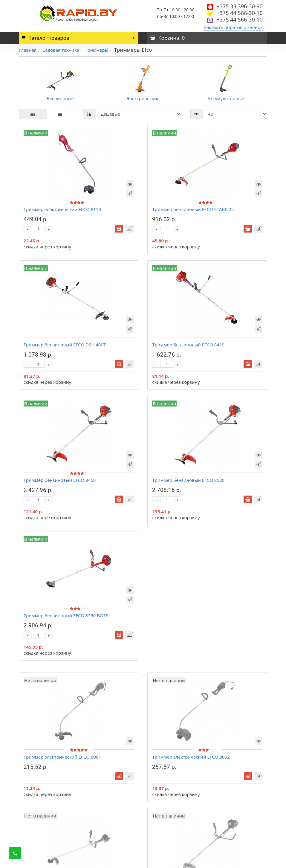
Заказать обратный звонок (233, 27)
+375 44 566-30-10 (240, 13)
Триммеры (97, 50)
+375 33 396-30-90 (240, 6)
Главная (28, 50)
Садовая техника (61, 50)
